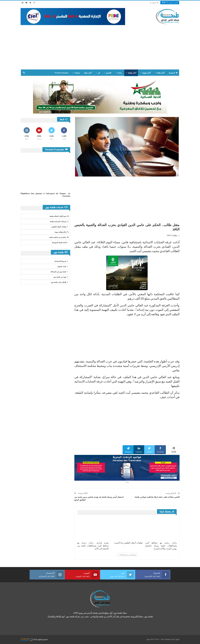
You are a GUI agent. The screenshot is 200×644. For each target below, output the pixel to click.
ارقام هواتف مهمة (62, 232)
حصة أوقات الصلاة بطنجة (59, 216)
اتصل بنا (154, 3)
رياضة (120, 73)
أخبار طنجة (161, 73)
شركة (29, 639)
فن (99, 73)
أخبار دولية (88, 73)
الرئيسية (173, 73)
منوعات (77, 73)
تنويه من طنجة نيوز (60, 277)
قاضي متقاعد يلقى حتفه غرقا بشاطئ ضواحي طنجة (157, 497)
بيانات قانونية (62, 266)
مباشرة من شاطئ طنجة (59, 237)
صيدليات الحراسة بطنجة (59, 221)
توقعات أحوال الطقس (59, 227)
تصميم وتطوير (43, 639)
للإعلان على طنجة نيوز (59, 282)
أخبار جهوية (146, 73)
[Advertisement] (100, 46)
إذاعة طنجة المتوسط (59, 243)
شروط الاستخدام (60, 261)
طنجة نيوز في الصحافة (58, 272)
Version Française (61, 73)
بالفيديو (109, 73)
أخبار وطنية (132, 73)
